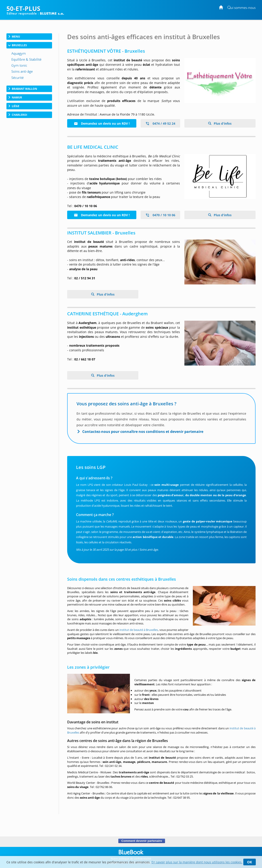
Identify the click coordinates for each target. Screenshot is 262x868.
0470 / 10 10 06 (160, 215)
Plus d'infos (222, 123)
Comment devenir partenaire (142, 841)
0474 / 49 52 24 (160, 123)
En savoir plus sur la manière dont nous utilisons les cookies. (197, 862)
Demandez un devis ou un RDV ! (102, 123)
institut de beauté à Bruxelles (139, 630)
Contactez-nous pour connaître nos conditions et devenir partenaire (143, 432)
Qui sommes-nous (241, 8)
